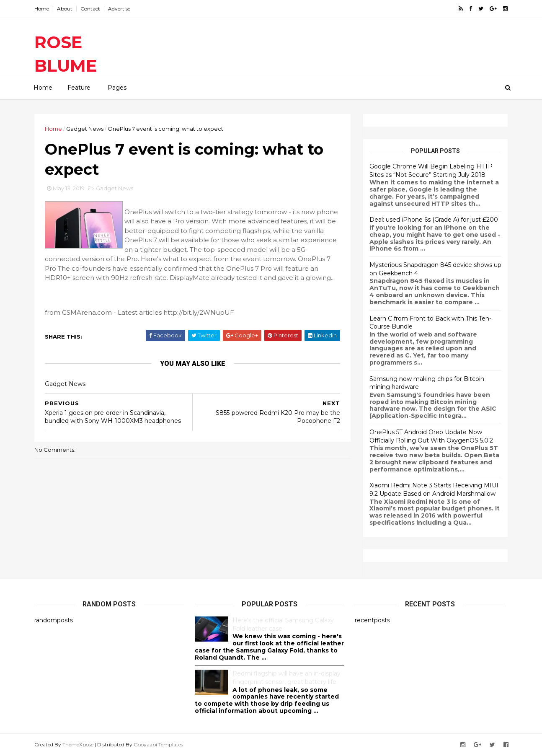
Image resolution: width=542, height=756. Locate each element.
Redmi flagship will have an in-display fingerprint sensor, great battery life (286, 678)
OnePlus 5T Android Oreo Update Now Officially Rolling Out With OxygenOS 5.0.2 (431, 436)
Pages (117, 88)
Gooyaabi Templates (158, 744)
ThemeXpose (78, 744)
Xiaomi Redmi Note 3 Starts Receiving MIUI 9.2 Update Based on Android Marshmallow (434, 489)
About (65, 9)
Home (42, 9)
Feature (79, 88)
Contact (90, 9)
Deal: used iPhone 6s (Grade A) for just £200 (434, 220)
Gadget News (85, 129)
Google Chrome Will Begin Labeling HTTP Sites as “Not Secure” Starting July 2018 (431, 171)
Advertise (119, 9)
